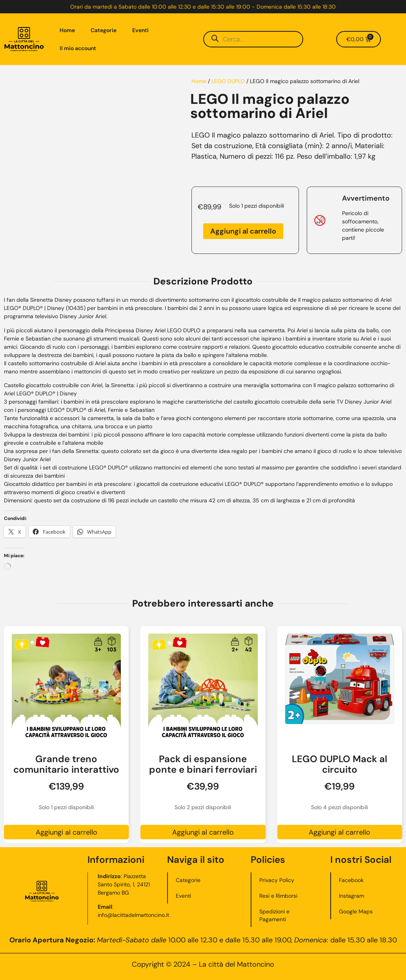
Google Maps (356, 911)
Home (67, 30)
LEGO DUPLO (228, 81)
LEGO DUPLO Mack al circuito (340, 764)
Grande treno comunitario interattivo (66, 764)
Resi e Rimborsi (278, 896)
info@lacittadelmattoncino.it (134, 915)
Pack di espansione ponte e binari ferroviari (203, 764)
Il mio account (78, 48)
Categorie (104, 30)
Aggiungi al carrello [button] (66, 832)
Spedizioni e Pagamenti (274, 915)
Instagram (351, 896)
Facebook (351, 880)
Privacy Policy (277, 880)
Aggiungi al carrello (243, 231)
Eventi (140, 30)
